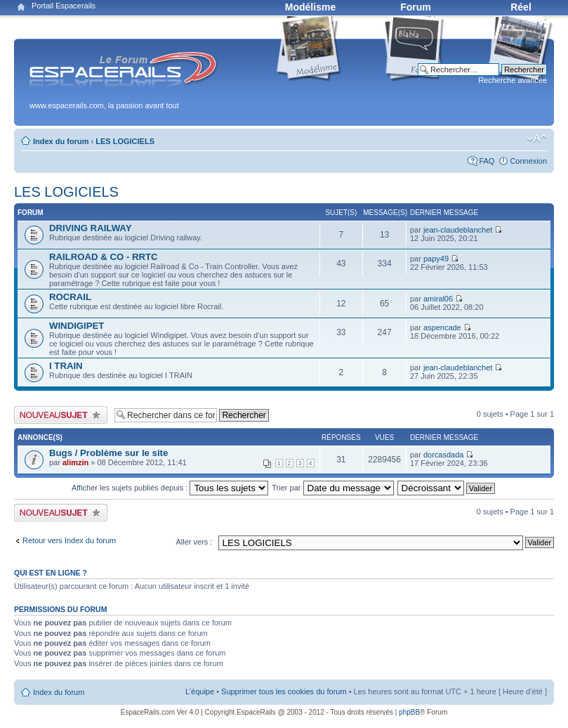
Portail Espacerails (64, 6)
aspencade (442, 327)
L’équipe (200, 691)
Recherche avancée (513, 80)
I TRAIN (66, 366)
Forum (416, 7)
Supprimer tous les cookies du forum (284, 691)
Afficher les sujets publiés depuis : (170, 488)
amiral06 (438, 299)
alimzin (75, 462)
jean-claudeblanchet (458, 230)
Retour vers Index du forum (69, 540)
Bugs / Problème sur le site (108, 453)
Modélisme (310, 7)
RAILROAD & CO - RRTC (104, 257)
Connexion (528, 161)
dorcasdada (444, 455)
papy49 (436, 259)
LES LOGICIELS (125, 141)
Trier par (332, 488)
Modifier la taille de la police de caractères (537, 138)
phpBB (409, 712)
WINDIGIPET (77, 326)
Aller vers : (194, 542)
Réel (521, 7)
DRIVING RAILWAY (90, 228)
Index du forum (61, 141)
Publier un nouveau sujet (61, 415)
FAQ (487, 161)
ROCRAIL (70, 297)
